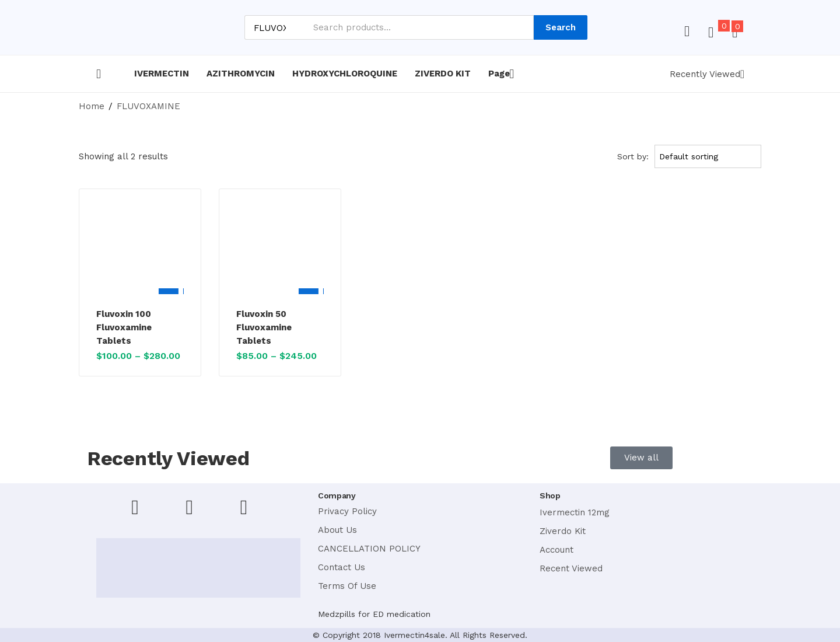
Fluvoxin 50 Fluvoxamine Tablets (264, 327)
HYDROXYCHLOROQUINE (345, 74)
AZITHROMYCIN (241, 74)
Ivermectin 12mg (575, 512)
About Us (337, 530)
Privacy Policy (347, 511)
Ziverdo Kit (563, 531)
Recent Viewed (571, 568)
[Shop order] (710, 156)
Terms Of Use (347, 586)
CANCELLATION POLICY (369, 549)
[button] (735, 33)
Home (92, 106)
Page (501, 74)
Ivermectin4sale (414, 635)
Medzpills (337, 614)
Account (556, 550)
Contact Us (342, 567)
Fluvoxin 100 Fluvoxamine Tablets (124, 327)
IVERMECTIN (162, 74)
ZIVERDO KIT (443, 74)
